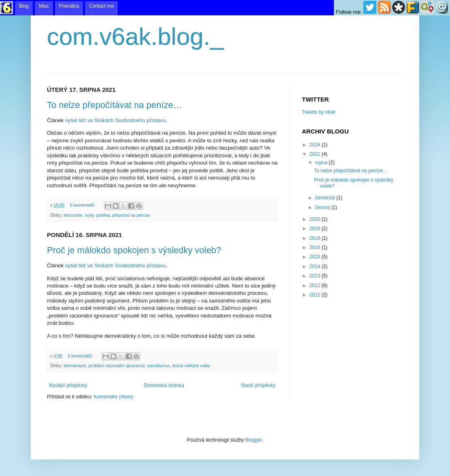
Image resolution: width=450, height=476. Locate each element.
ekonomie (73, 215)
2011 (316, 295)
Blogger (254, 440)
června (323, 207)
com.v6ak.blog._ (135, 37)
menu (225, 8)
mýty (89, 215)
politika (103, 215)
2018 (316, 238)
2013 (316, 276)
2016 (316, 248)
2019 (316, 228)
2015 (316, 257)
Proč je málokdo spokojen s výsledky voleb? (134, 250)
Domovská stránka (164, 385)
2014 (316, 267)
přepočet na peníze (131, 215)
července (326, 198)
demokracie (75, 366)
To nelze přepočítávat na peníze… (115, 105)
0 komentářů (82, 205)
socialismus (159, 366)
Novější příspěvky (68, 385)
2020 (316, 219)
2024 (316, 145)
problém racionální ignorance (117, 366)
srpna (322, 163)
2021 (316, 154)
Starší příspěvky (258, 385)
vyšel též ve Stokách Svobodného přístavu (116, 120)
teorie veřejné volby (191, 366)
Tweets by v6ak (319, 112)
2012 (316, 286)
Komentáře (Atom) (113, 397)
